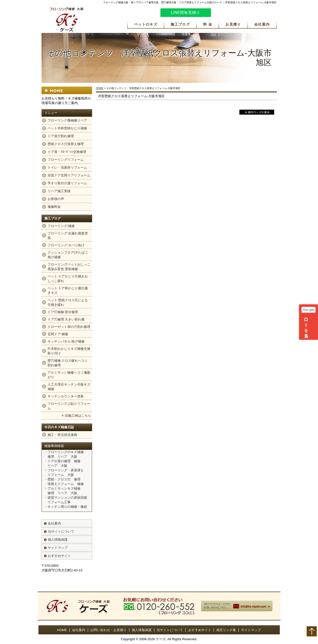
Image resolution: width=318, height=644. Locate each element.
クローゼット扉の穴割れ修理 (69, 327)
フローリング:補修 (61, 226)
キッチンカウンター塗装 (66, 396)
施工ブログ (180, 24)
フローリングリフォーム (66, 160)
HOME (100, 88)
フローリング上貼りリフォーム (69, 406)
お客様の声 (56, 199)
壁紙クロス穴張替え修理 (66, 144)
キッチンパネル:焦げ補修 (66, 341)
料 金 (208, 24)
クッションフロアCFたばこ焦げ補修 (68, 255)
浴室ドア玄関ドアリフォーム (69, 175)
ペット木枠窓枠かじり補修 (67, 128)
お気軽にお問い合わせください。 (246, 13)
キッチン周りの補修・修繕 (67, 507)
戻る (257, 112)
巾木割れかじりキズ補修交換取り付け (69, 351)
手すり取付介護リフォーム (67, 183)
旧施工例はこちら (78, 416)
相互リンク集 (226, 630)
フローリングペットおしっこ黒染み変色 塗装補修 (69, 267)
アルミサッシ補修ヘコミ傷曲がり (69, 375)
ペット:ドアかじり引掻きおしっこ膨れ (68, 279)
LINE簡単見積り (186, 13)
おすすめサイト (59, 556)
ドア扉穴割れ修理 (61, 136)
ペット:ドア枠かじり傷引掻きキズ (68, 290)
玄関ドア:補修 (58, 334)
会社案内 (262, 24)
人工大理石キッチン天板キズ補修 (69, 387)
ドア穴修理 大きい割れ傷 (66, 319)
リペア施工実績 (59, 191)
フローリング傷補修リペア (67, 120)
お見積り (233, 24)
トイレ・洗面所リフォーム (67, 167)
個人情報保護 (58, 540)
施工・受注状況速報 (62, 435)
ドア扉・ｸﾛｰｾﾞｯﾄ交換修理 (67, 152)
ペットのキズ (146, 24)
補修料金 (54, 207)
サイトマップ (58, 548)
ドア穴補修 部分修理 (63, 312)
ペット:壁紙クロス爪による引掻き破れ (68, 302)
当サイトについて (61, 531)
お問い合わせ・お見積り (108, 630)
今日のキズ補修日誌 (59, 427)
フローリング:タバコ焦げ (66, 245)
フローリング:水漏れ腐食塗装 (68, 236)
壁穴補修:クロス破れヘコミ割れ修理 (68, 363)
